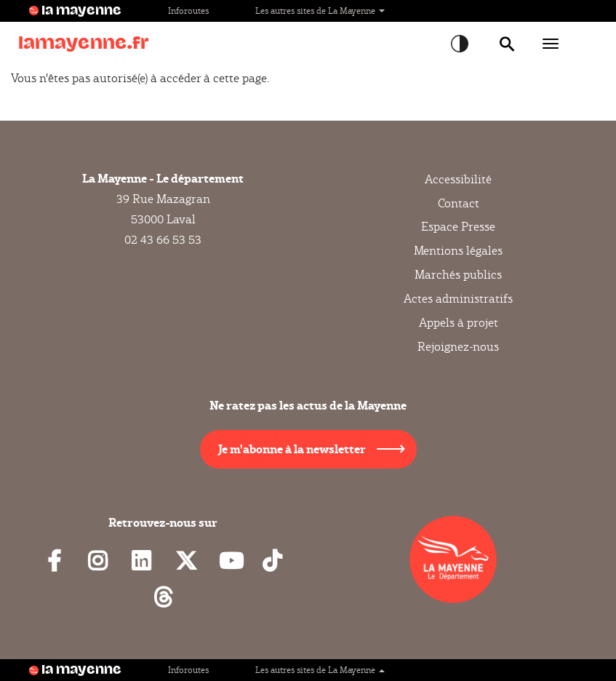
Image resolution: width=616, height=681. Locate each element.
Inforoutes (188, 11)
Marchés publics (458, 275)
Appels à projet (459, 323)
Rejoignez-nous (458, 347)
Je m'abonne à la (292, 449)
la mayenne (81, 11)
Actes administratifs (458, 299)
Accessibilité (458, 180)
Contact (459, 203)
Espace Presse (458, 227)
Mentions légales (458, 251)
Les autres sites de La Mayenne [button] (320, 11)
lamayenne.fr (84, 43)
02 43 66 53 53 (163, 240)
